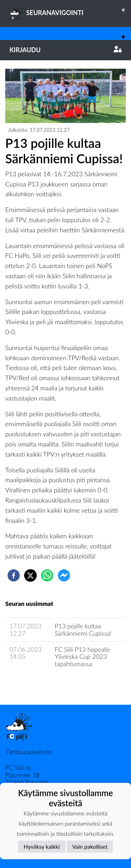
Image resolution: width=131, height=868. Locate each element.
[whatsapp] (47, 575)
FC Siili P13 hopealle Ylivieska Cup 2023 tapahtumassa (83, 657)
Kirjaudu (65, 50)
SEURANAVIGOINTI (70, 10)
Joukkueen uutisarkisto (41, 684)
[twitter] (30, 575)
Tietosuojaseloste (29, 752)
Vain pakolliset (90, 846)
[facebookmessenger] (64, 575)
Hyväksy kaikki (42, 846)
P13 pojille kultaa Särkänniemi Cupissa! (83, 630)
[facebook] (14, 575)
